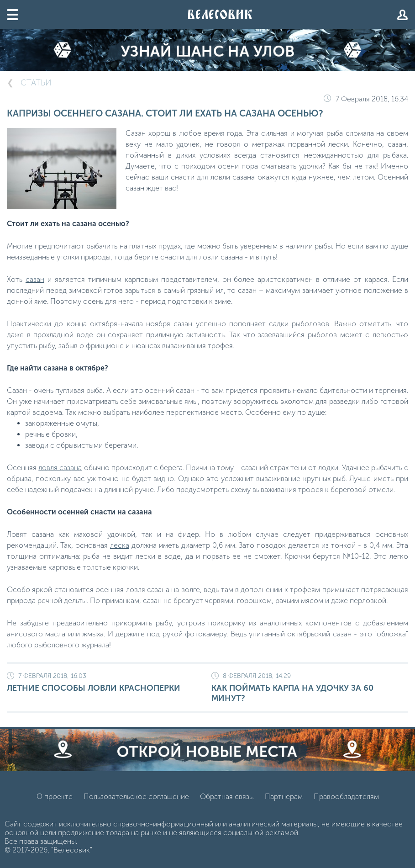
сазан (35, 279)
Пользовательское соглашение (136, 797)
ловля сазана (60, 468)
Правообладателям (346, 797)
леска (120, 545)
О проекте (55, 797)
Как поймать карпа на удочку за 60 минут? (310, 688)
